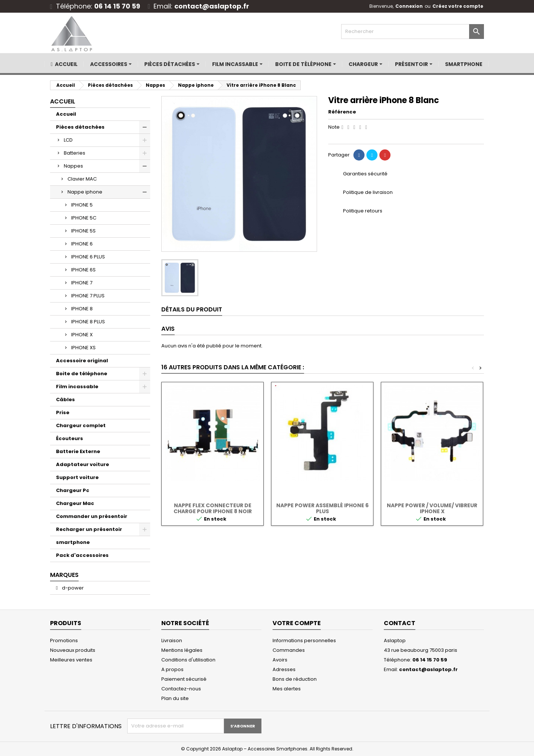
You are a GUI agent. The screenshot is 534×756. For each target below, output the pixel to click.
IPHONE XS (83, 348)
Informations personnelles (304, 641)
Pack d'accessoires (82, 555)
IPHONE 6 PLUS (88, 257)
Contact (400, 623)
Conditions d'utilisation (188, 660)
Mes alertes (287, 689)
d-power (72, 588)
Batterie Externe (78, 451)
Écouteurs (70, 438)
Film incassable (77, 387)
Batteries (75, 153)
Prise (63, 412)
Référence (342, 112)
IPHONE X (82, 335)
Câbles (65, 400)
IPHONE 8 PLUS (88, 322)
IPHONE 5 (82, 205)
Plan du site (175, 698)
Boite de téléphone (82, 374)
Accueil (63, 101)
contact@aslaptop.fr (212, 6)
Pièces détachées (80, 127)
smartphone (73, 542)
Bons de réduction (295, 679)
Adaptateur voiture (83, 464)
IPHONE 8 (82, 309)
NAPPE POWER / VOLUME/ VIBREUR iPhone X (432, 508)
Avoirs (280, 660)
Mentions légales (182, 650)
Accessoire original (82, 361)
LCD (68, 140)
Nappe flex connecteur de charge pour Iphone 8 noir (213, 508)
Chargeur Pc (73, 490)
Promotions (64, 641)
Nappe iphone (85, 192)
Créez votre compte (458, 6)
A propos (172, 669)
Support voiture (77, 477)
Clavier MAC (82, 179)
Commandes (289, 650)
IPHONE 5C (84, 218)
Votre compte (297, 623)
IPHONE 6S (83, 270)
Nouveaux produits (73, 650)
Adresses (284, 669)
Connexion (409, 6)
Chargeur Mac (75, 503)
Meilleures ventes (71, 660)
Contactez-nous (181, 689)
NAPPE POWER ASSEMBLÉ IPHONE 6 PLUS (322, 508)
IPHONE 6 (82, 244)
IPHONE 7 (82, 283)
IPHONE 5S (83, 231)
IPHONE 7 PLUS (88, 296)
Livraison (172, 641)
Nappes (73, 166)
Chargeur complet (81, 425)
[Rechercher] (413, 32)
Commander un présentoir (92, 516)
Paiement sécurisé (184, 679)
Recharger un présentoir (89, 529)
